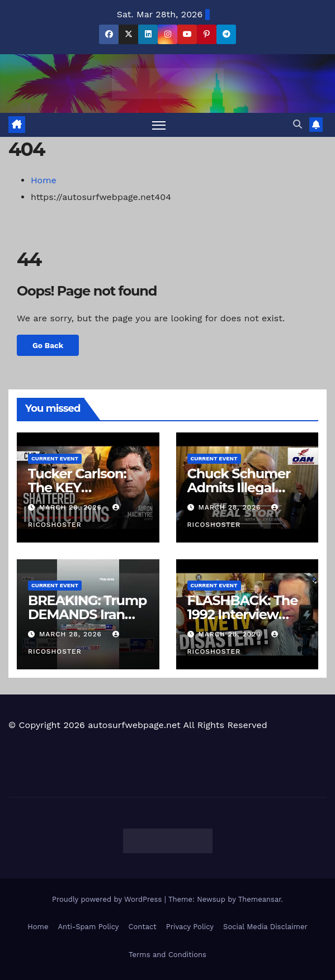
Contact (143, 927)
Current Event (55, 458)
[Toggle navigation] (159, 125)
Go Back (48, 345)
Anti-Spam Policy (88, 927)
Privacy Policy (190, 927)
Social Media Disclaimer (265, 927)
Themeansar (260, 899)
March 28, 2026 (72, 507)
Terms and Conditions (167, 955)
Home (44, 180)
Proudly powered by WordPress (108, 899)
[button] (298, 124)
